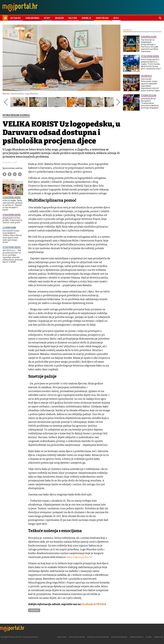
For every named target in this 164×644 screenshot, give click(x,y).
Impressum (62, 637)
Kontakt (149, 637)
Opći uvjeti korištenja (78, 637)
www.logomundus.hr (79, 557)
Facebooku (88, 604)
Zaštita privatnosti (137, 637)
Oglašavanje (159, 637)
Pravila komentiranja (120, 637)
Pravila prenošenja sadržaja (99, 637)
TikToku (101, 604)
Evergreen (34, 610)
